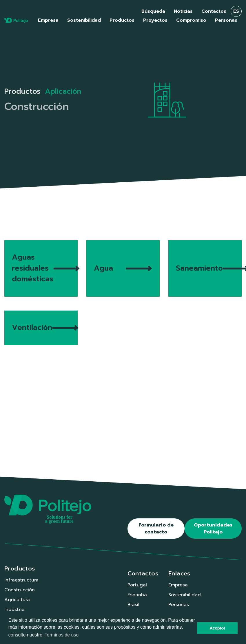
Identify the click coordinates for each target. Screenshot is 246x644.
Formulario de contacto (156, 529)
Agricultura (17, 600)
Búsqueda (153, 11)
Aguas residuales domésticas (45, 268)
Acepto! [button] (217, 628)
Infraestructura (21, 580)
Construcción (20, 590)
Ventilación (45, 328)
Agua (123, 268)
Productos (22, 91)
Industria (14, 610)
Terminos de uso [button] (62, 635)
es (236, 11)
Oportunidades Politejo (213, 529)
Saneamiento (209, 268)
